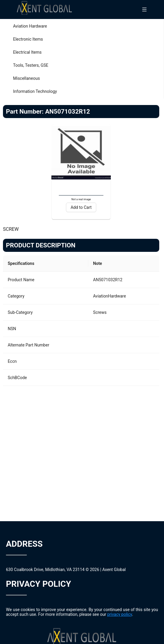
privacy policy (120, 614)
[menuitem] (82, 26)
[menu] (82, 59)
